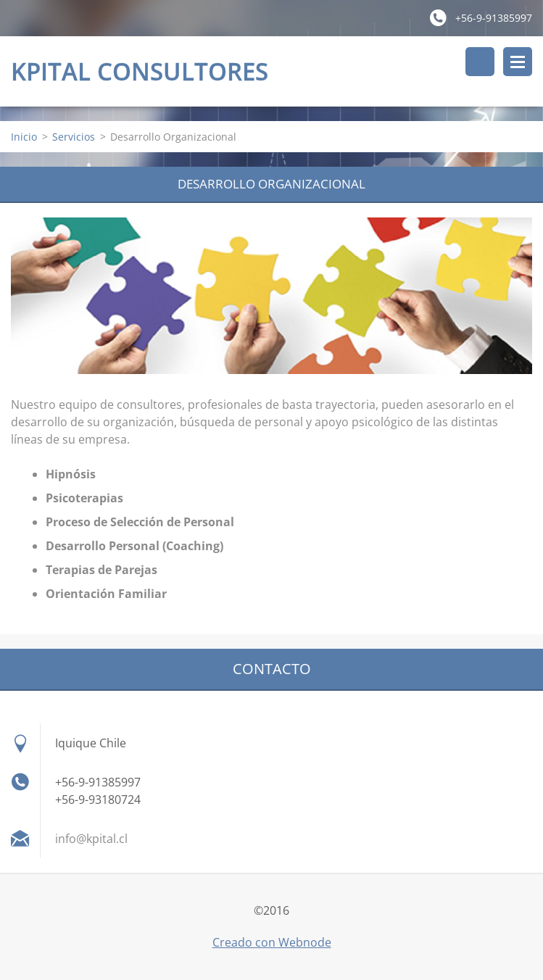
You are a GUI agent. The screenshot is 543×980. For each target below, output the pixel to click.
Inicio (24, 137)
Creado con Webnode (272, 942)
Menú (518, 62)
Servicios (74, 137)
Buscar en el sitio (480, 62)
